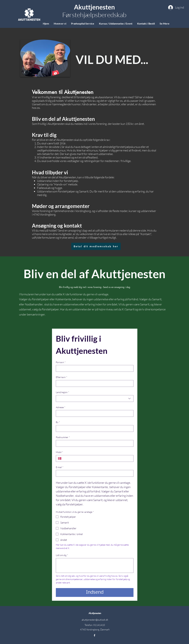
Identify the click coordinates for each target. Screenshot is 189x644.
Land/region (62, 392)
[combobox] (95, 399)
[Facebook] (94, 635)
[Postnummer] (94, 443)
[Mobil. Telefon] (97, 458)
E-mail (60, 467)
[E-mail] (94, 473)
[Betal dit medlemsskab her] (96, 246)
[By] (94, 428)
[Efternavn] (94, 383)
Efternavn (62, 377)
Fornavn (61, 362)
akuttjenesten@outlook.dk (95, 620)
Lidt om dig (62, 555)
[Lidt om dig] (95, 565)
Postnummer (63, 437)
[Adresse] (94, 413)
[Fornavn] (94, 368)
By (58, 422)
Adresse (61, 407)
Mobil (59, 452)
